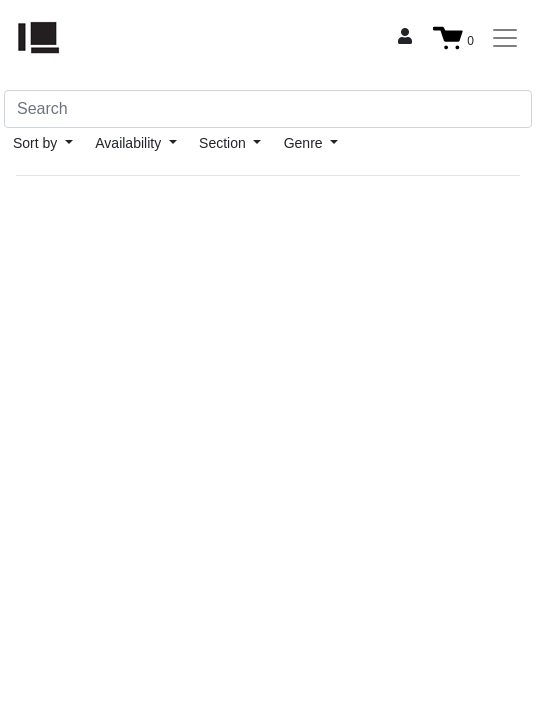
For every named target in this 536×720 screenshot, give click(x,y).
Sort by (37, 143)
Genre (305, 143)
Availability (130, 143)
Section (224, 143)
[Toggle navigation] (505, 38)
